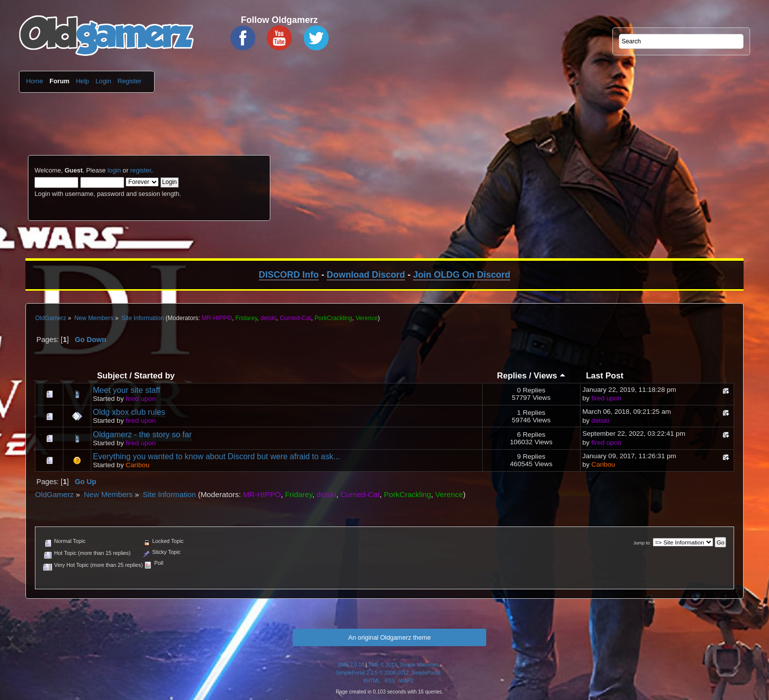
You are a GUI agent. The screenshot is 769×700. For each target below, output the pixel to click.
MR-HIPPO (217, 318)
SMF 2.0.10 (351, 665)
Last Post (605, 376)
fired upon (141, 399)
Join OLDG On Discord (462, 275)
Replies (512, 376)
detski (268, 318)
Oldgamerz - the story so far (142, 435)
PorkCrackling (333, 318)
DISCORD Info (289, 275)
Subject (112, 376)
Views (550, 376)
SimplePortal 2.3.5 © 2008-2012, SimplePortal (388, 673)
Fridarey (246, 318)
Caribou (138, 465)
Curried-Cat (295, 318)
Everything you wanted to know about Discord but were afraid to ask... (216, 456)
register (141, 170)
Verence (367, 318)
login (114, 170)
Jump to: (642, 543)
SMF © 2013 (383, 665)
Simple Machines (419, 665)
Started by (155, 376)
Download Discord (366, 275)
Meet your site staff (126, 390)
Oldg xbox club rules (129, 412)
